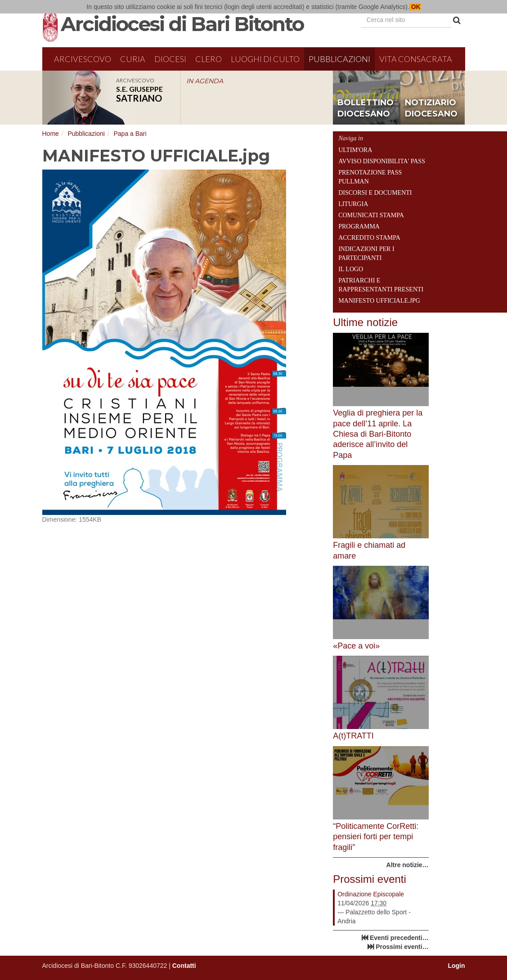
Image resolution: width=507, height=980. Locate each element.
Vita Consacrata (416, 59)
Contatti (184, 966)
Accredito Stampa (369, 238)
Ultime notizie (365, 322)
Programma (359, 226)
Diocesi (170, 59)
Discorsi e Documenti (375, 193)
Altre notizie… (408, 865)
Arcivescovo (83, 59)
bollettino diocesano (366, 108)
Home (51, 134)
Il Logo (351, 269)
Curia (133, 59)
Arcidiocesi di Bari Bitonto (182, 24)
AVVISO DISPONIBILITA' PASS (382, 161)
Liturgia (353, 204)
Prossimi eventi (370, 879)
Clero (209, 59)
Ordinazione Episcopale (371, 894)
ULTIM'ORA (355, 150)
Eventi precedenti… (399, 938)
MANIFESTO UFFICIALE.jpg (379, 301)
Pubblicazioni (339, 59)
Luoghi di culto (265, 59)
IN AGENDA (205, 81)
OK (415, 7)
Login (456, 966)
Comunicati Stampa (371, 215)
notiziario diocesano (431, 108)
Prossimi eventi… (402, 947)
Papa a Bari (130, 134)
